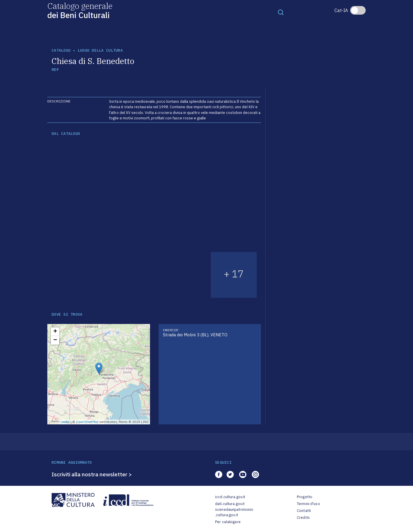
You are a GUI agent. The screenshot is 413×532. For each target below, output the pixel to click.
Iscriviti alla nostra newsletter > (92, 474)
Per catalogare (228, 522)
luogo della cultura (100, 50)
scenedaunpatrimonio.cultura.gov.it (234, 512)
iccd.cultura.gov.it (230, 497)
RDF (55, 70)
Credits (303, 518)
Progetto (305, 497)
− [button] (55, 340)
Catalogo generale (80, 10)
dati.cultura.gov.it (230, 504)
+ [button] (55, 332)
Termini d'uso (308, 504)
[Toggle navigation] (281, 12)
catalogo (61, 50)
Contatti (304, 511)
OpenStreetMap (87, 422)
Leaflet (65, 422)
